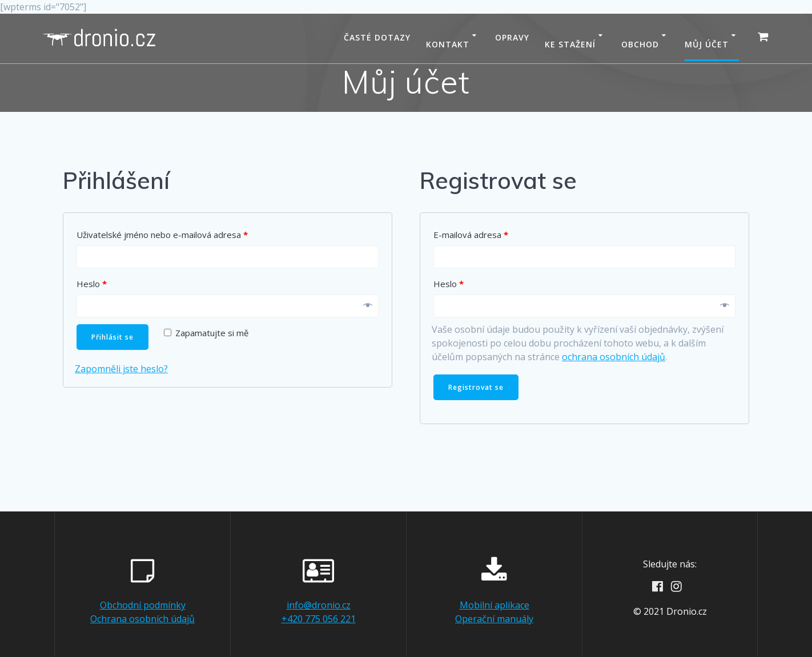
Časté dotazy (377, 37)
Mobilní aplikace (495, 605)
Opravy (512, 37)
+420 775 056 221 (319, 619)
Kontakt (448, 44)
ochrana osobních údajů (614, 357)
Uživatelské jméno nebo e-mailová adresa (162, 235)
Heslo (92, 284)
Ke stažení (570, 44)
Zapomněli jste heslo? (121, 369)
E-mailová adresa (471, 235)
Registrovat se (476, 387)
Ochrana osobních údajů (142, 619)
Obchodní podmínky (143, 605)
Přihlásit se (112, 337)
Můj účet (707, 44)
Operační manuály (494, 619)
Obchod (640, 44)
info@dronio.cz (319, 605)
